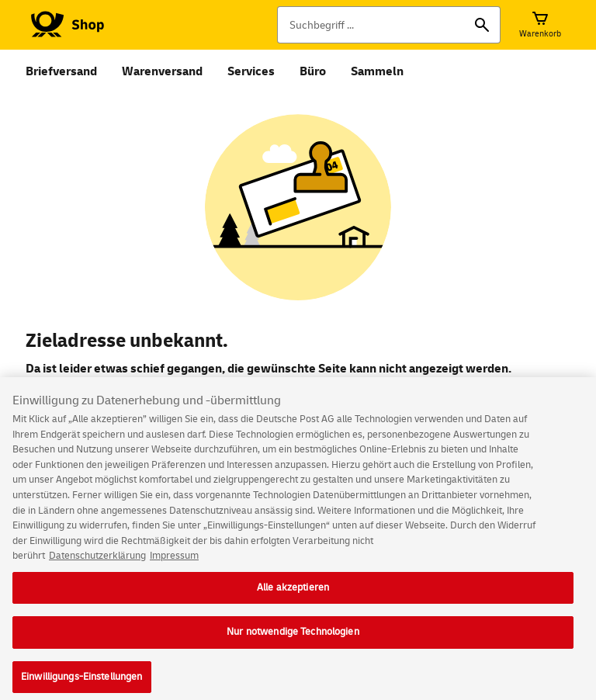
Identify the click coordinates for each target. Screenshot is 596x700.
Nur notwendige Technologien (293, 640)
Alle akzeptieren (293, 595)
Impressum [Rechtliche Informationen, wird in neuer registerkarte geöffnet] (174, 564)
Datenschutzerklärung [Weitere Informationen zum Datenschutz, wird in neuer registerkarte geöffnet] (97, 564)
